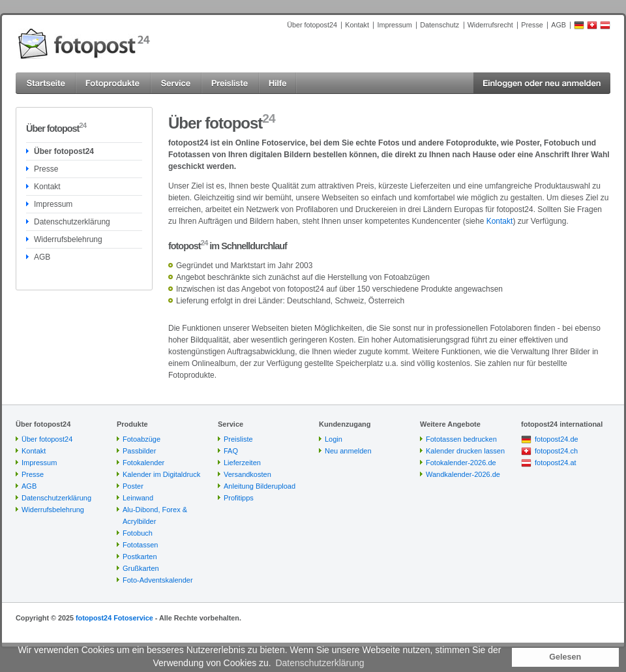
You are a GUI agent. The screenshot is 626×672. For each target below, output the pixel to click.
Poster (133, 486)
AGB (559, 25)
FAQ (231, 451)
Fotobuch (138, 533)
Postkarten (140, 557)
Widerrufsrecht (490, 25)
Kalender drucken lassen (465, 451)
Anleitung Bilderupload (260, 486)
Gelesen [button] (565, 657)
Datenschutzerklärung (72, 222)
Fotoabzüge (142, 439)
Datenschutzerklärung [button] (320, 663)
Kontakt (357, 25)
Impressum (394, 25)
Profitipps (239, 498)
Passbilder (139, 451)
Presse (532, 25)
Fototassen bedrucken (461, 439)
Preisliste (238, 439)
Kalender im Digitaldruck (161, 474)
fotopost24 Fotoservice (114, 618)
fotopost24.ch (556, 451)
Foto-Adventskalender (158, 580)
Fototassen (140, 545)
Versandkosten (247, 474)
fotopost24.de (557, 439)
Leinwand (138, 498)
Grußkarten (141, 568)
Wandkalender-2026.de (463, 474)
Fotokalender (143, 463)
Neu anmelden (348, 451)
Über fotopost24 (312, 25)
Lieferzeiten (242, 463)
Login (334, 439)
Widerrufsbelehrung (68, 239)
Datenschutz (440, 25)
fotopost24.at (556, 463)
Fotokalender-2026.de (461, 463)
